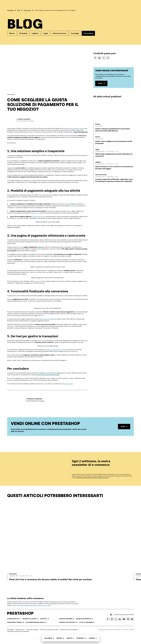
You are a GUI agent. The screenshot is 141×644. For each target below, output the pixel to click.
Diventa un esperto (84, 619)
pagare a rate (35, 213)
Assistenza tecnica (16, 622)
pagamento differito (39, 217)
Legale (46, 33)
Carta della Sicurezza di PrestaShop (18, 631)
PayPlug (54, 170)
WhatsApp (10, 326)
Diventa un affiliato (68, 622)
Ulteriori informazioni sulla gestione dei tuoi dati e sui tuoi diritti (92, 478)
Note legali (10, 630)
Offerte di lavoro (30, 619)
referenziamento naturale (76, 128)
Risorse (93, 638)
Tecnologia (75, 33)
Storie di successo (59, 33)
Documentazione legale (36, 622)
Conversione (88, 33)
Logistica (35, 33)
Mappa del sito (20, 630)
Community (81, 638)
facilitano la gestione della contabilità (57, 350)
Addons (60, 638)
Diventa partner (67, 619)
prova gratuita (68, 384)
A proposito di (14, 619)
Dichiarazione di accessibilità (69, 630)
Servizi (70, 638)
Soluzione (49, 638)
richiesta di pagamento (49, 319)
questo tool (38, 281)
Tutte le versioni (87, 622)
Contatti (44, 619)
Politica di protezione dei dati (49, 630)
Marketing (23, 33)
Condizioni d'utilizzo (32, 630)
